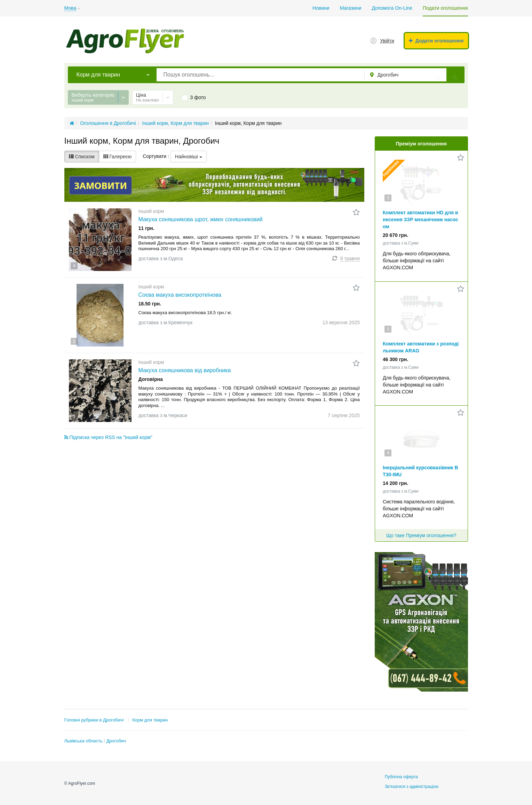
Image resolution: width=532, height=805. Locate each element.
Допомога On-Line (392, 8)
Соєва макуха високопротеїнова (180, 295)
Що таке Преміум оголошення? (421, 535)
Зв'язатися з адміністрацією (412, 787)
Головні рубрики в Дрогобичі (94, 720)
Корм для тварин (150, 720)
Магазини (351, 8)
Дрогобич (116, 741)
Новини (321, 8)
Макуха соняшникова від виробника (185, 370)
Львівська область (84, 741)
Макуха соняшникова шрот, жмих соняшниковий (201, 219)
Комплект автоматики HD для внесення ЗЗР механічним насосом (420, 220)
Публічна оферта (401, 777)
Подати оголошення (445, 8)
